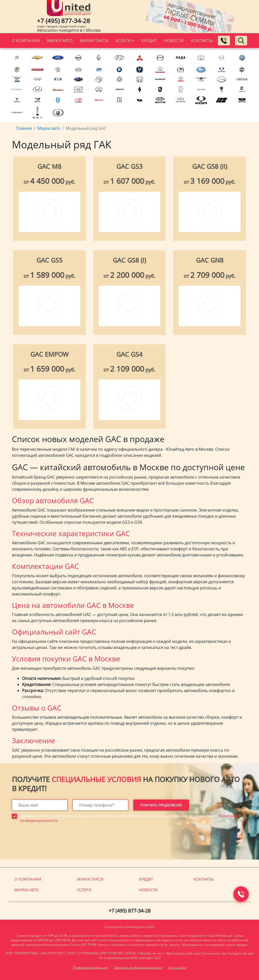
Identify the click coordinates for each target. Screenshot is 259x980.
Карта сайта (177, 967)
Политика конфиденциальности (138, 967)
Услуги (123, 41)
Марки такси (94, 41)
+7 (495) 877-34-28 (63, 21)
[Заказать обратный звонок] (224, 41)
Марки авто (60, 41)
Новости (174, 41)
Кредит (149, 41)
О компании (26, 41)
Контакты (202, 41)
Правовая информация (90, 967)
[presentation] (50, 845)
